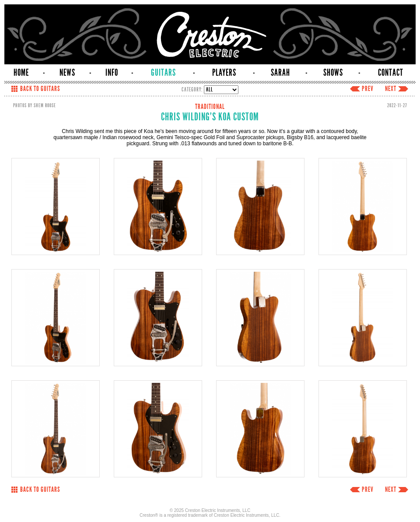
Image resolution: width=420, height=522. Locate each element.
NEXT (391, 89)
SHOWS (333, 73)
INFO (112, 73)
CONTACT (391, 73)
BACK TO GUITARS (40, 89)
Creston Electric (210, 34)
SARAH (280, 73)
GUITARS (163, 73)
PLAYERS (224, 73)
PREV (368, 89)
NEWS (67, 73)
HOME (21, 73)
